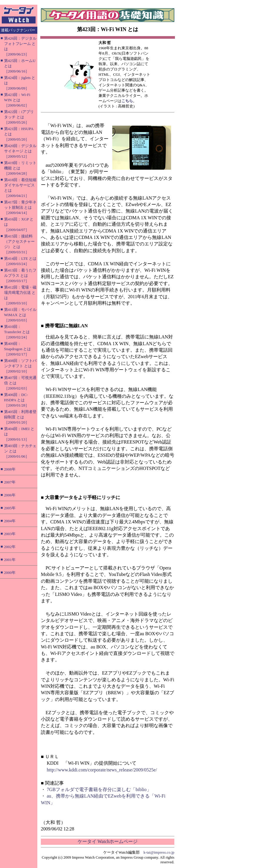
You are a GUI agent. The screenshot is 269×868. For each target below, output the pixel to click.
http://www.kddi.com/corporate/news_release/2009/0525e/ (102, 770)
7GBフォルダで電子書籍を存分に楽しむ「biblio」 (99, 789)
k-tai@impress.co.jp (159, 852)
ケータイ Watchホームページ (108, 841)
